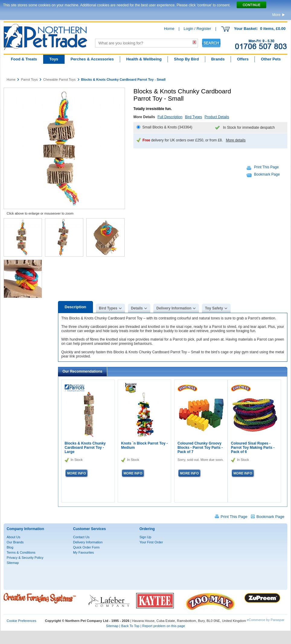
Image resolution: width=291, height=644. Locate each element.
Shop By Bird (186, 59)
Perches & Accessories (92, 59)
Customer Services (90, 529)
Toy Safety (214, 308)
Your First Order (151, 542)
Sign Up (145, 537)
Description (75, 307)
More (276, 15)
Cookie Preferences (21, 621)
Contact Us (81, 537)
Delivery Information (174, 308)
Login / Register (197, 29)
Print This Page (267, 167)
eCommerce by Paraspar (266, 620)
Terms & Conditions (21, 552)
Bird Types (193, 117)
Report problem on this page (164, 626)
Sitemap (13, 563)
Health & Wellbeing (144, 59)
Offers (243, 59)
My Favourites (83, 552)
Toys (54, 59)
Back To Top (130, 626)
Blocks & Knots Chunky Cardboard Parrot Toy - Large (85, 448)
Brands (218, 59)
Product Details (217, 117)
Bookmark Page (267, 174)
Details (137, 308)
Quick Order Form (86, 547)
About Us (13, 537)
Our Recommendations (82, 371)
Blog (10, 547)
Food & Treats (24, 59)
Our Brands (15, 542)
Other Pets (271, 59)
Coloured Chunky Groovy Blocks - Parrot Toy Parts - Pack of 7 (200, 448)
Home (169, 29)
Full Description (170, 117)
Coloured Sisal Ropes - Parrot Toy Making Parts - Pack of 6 (253, 448)
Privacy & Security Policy (25, 558)
